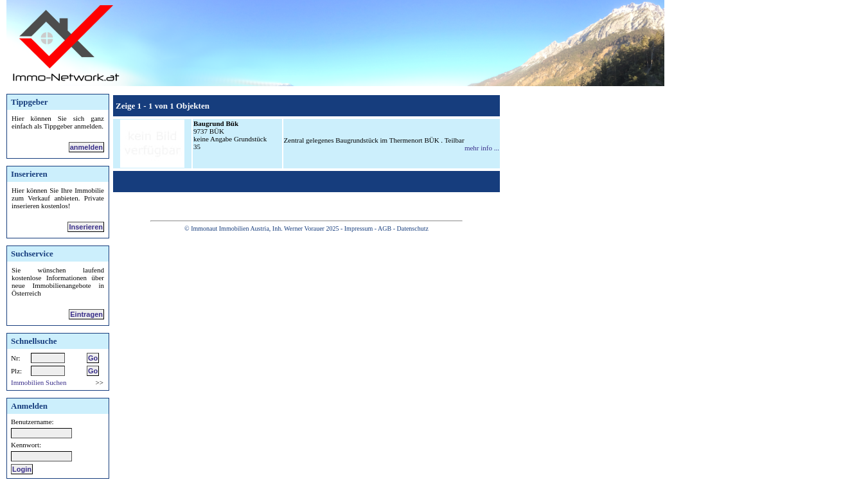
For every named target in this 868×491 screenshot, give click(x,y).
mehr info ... (482, 148)
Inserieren (86, 227)
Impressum (359, 228)
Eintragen (86, 314)
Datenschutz (412, 228)
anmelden (86, 147)
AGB (385, 228)
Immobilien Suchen (39, 382)
